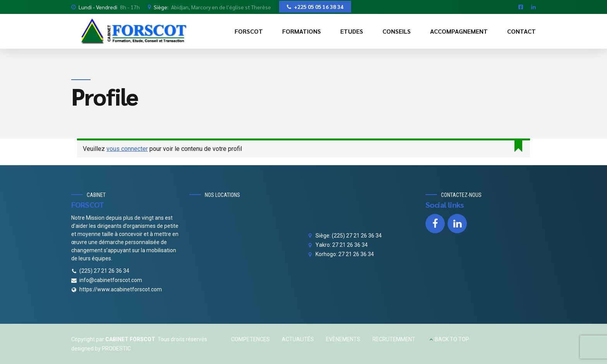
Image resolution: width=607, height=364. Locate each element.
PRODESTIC (116, 349)
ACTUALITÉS (298, 339)
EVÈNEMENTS (343, 339)
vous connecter (127, 149)
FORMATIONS (302, 31)
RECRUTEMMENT (394, 339)
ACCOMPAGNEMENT (459, 31)
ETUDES (352, 31)
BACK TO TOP (452, 339)
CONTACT (521, 31)
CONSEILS (397, 31)
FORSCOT (249, 31)
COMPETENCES (250, 339)
